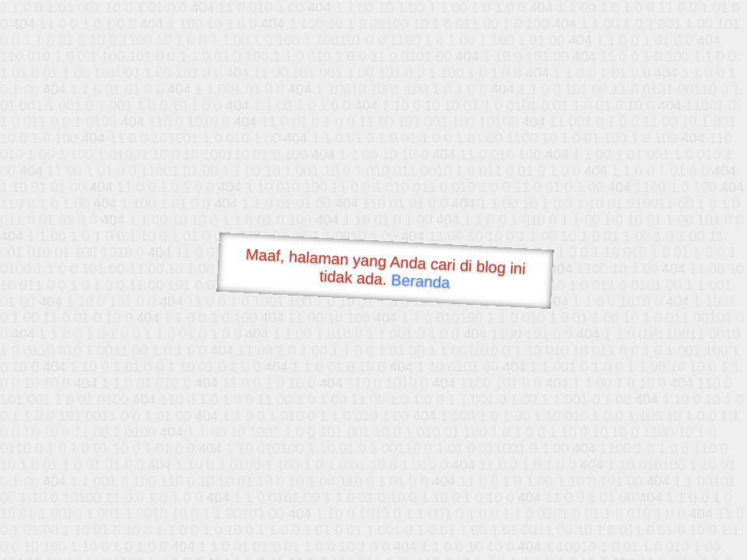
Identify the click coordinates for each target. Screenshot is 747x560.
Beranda (421, 281)
